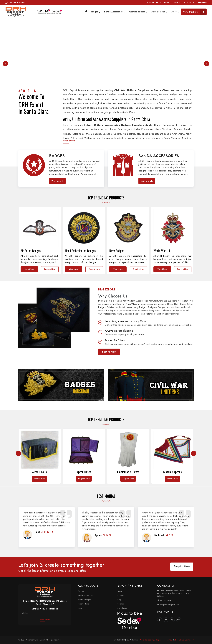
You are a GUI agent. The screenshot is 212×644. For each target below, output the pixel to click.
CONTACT (189, 3)
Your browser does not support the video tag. (106, 71)
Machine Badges (138, 12)
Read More (69, 141)
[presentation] (5, 64)
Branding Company (184, 640)
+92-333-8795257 (15, 3)
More (175, 12)
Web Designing (147, 640)
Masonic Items (160, 12)
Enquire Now (109, 407)
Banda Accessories (115, 12)
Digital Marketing (164, 640)
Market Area (122, 608)
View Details (57, 181)
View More (45, 620)
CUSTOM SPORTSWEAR (158, 3)
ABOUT (177, 3)
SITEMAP (202, 3)
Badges (96, 12)
